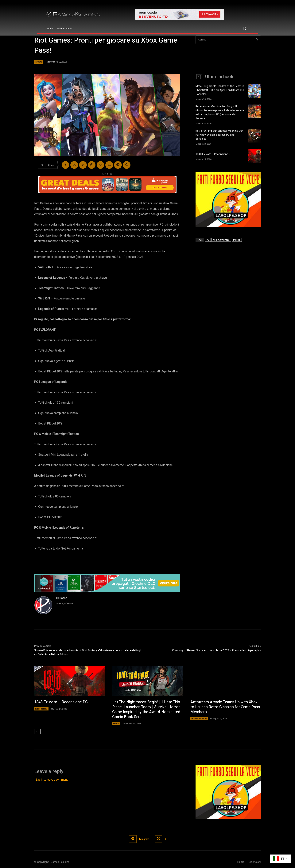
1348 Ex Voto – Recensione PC (214, 154)
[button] (245, 29)
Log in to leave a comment (52, 780)
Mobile (237, 240)
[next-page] (43, 732)
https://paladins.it (65, 604)
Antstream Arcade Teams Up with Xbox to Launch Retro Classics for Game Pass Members (225, 707)
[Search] (257, 40)
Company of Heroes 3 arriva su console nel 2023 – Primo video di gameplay (216, 651)
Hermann (62, 598)
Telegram (144, 839)
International (199, 719)
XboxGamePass (221, 240)
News (39, 62)
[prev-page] (37, 732)
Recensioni (41, 709)
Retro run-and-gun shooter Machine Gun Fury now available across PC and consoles (219, 135)
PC (208, 240)
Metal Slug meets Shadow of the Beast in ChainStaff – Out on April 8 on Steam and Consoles (220, 90)
